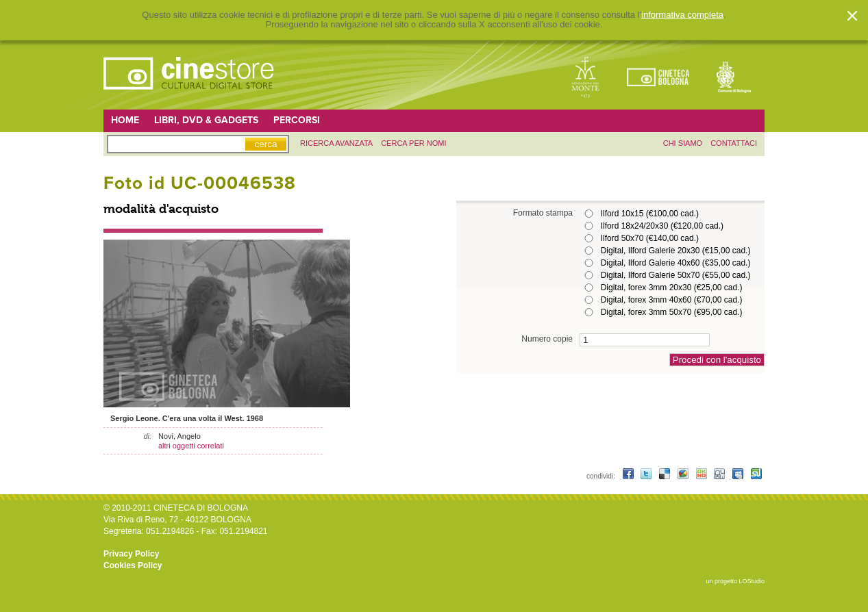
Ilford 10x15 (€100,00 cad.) (650, 214)
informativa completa (682, 15)
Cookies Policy (133, 565)
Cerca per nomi (413, 143)
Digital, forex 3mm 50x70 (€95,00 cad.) (672, 312)
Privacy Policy (131, 554)
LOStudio (752, 581)
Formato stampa (543, 213)
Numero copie (547, 339)
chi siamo (683, 143)
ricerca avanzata (336, 143)
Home (125, 120)
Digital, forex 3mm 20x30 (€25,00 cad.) (672, 288)
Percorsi (297, 120)
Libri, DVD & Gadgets (206, 120)
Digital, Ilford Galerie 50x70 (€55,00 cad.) (676, 275)
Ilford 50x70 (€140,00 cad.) (650, 238)
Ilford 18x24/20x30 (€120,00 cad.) (662, 226)
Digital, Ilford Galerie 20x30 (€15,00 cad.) (676, 251)
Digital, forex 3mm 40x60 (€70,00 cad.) (672, 300)
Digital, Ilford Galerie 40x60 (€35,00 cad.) (676, 263)
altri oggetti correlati (191, 446)
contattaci (734, 143)
